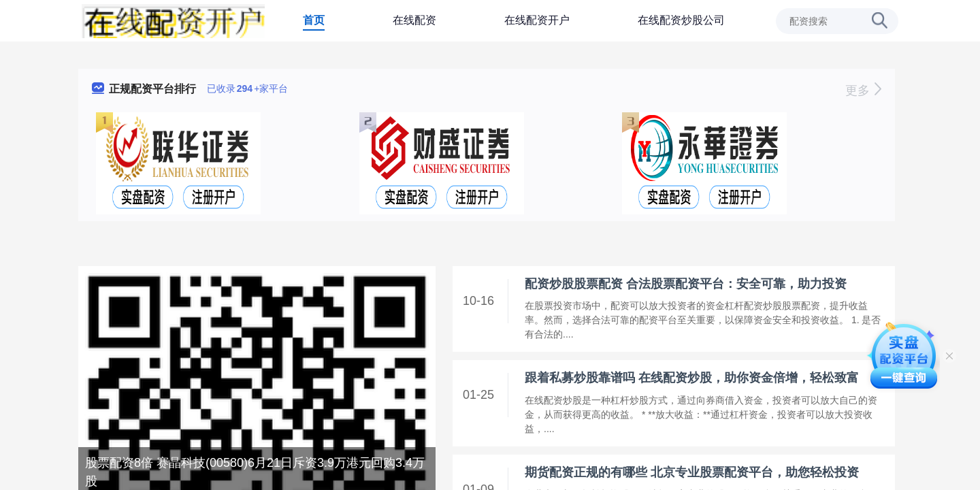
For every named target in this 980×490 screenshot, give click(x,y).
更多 (863, 91)
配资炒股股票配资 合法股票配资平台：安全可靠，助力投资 (686, 284)
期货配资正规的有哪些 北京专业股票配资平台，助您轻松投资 (692, 472)
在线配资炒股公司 (681, 20)
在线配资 (414, 20)
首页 (314, 20)
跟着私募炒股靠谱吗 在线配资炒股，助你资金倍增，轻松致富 (692, 378)
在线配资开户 (537, 20)
